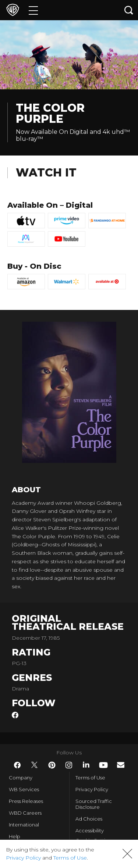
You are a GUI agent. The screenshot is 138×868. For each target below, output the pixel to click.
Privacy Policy (92, 789)
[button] (127, 854)
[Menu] (33, 10)
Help (15, 836)
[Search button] (129, 10)
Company (21, 778)
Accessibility (90, 831)
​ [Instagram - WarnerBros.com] (69, 765)
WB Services (24, 789)
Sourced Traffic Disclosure (94, 804)
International (24, 825)
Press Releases (26, 801)
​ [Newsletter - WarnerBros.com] (121, 765)
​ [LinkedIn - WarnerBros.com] (86, 765)
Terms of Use (90, 778)
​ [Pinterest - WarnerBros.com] (52, 765)
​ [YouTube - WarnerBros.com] (103, 765)
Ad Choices (89, 819)
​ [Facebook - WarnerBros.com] (17, 765)
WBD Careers (25, 813)
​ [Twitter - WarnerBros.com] (35, 765)
